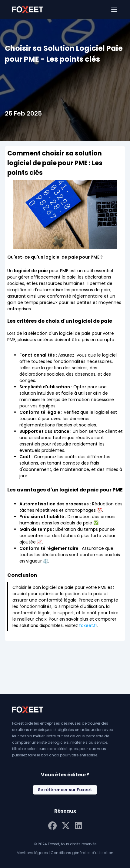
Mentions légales (32, 853)
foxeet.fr (88, 625)
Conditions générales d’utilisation (82, 853)
